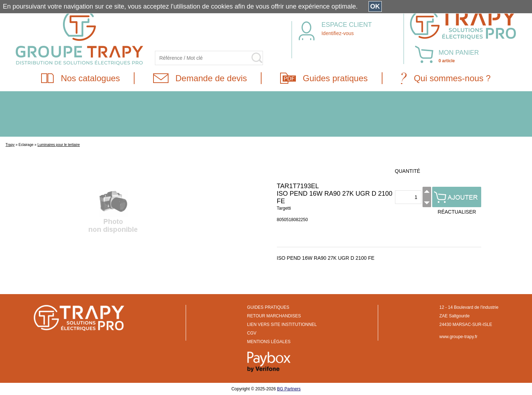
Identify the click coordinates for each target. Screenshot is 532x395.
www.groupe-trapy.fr (458, 337)
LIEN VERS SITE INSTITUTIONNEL (282, 325)
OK (375, 6)
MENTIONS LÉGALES (269, 342)
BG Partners (289, 389)
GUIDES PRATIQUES (268, 307)
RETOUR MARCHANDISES (274, 316)
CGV (252, 333)
